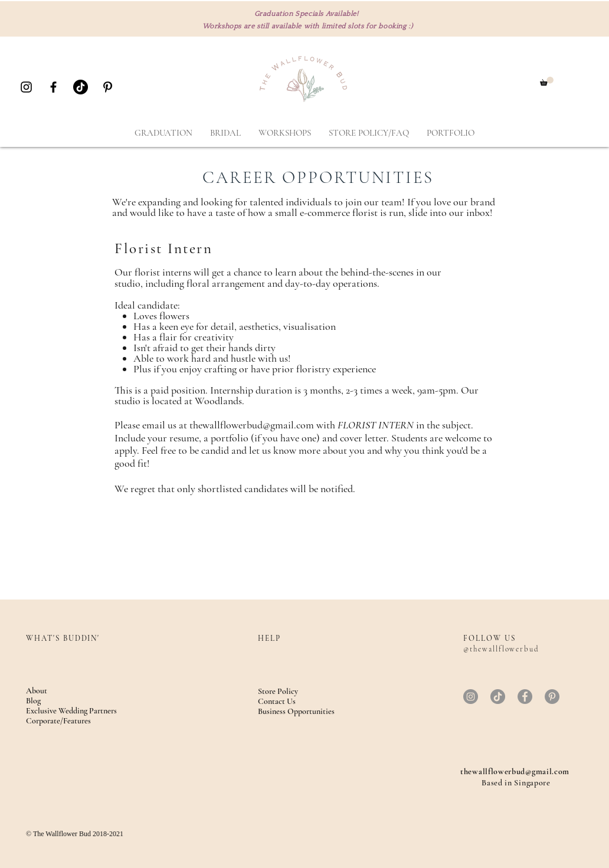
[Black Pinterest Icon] (108, 87)
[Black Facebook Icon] (53, 87)
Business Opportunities (296, 711)
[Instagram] (471, 697)
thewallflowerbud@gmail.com (252, 425)
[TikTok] (81, 87)
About (37, 691)
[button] (547, 81)
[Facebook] (525, 697)
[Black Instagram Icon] (26, 87)
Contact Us (277, 701)
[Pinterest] (552, 697)
